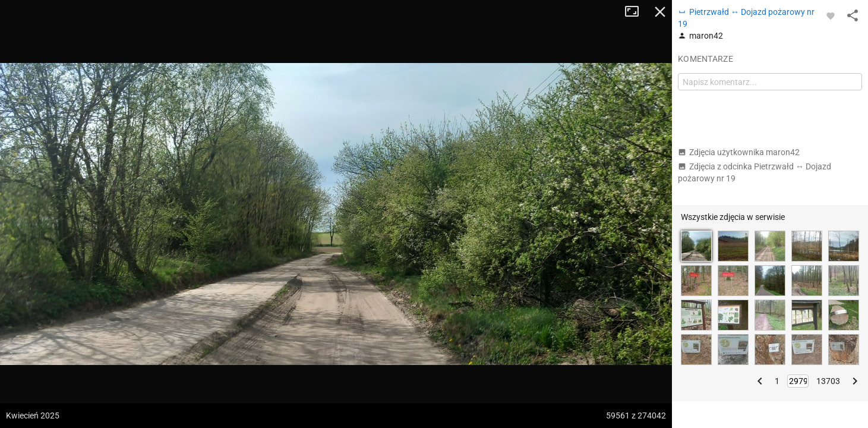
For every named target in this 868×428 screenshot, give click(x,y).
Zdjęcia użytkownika (739, 152)
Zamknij (660, 12)
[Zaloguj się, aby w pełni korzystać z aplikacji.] (831, 15)
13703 (828, 381)
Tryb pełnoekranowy (636, 12)
